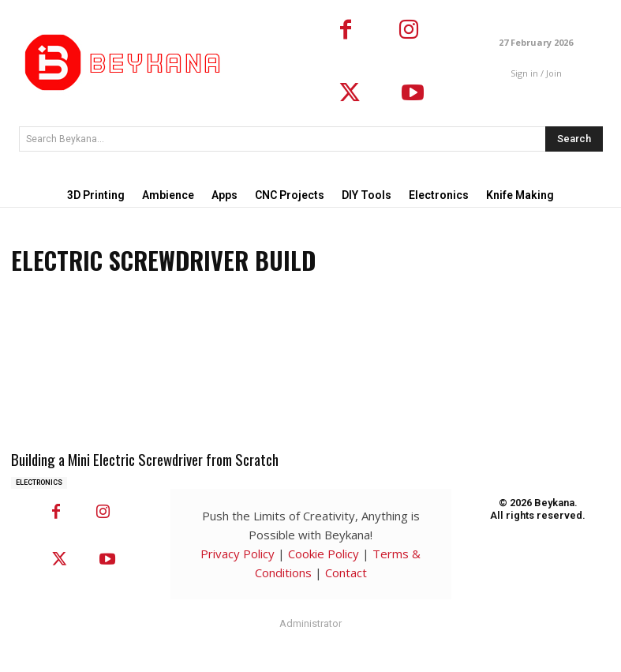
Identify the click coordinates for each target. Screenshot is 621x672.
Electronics (39, 481)
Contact (346, 571)
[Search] (574, 139)
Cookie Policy (324, 552)
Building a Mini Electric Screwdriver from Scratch (140, 458)
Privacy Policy (238, 552)
